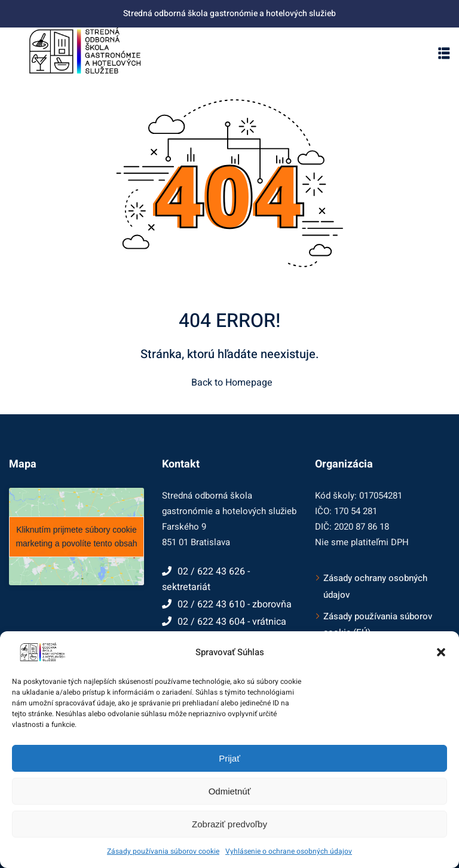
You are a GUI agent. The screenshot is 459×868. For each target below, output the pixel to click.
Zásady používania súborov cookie (163, 851)
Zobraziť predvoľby (229, 824)
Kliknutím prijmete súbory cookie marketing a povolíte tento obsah (76, 537)
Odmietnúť (230, 791)
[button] (441, 652)
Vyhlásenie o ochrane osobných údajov (289, 851)
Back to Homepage (229, 383)
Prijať (229, 758)
